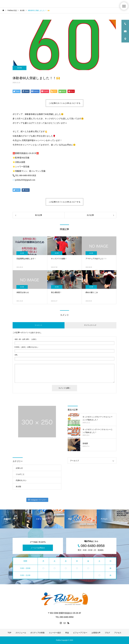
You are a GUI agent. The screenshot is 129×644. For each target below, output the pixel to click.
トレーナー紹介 (55, 633)
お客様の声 (96, 633)
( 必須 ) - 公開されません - (27, 347)
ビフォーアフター (80, 633)
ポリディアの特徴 (37, 633)
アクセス (118, 633)
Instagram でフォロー (37, 500)
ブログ (107, 633)
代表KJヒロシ (21, 480)
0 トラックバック (90, 325)
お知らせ (19, 468)
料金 (67, 633)
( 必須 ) (25, 339)
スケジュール (21, 633)
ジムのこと (20, 474)
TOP (10, 633)
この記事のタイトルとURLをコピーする (64, 103)
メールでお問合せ (38, 548)
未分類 (20, 68)
